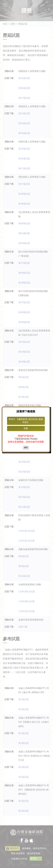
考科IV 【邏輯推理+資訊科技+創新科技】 (26, 421)
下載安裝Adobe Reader (26, 439)
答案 (27, 428)
